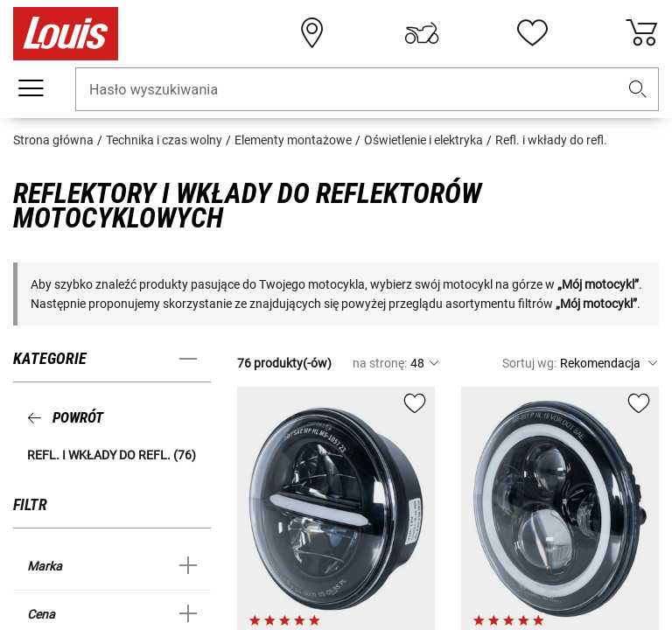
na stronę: (380, 363)
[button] (638, 90)
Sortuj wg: (529, 363)
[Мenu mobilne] (31, 88)
